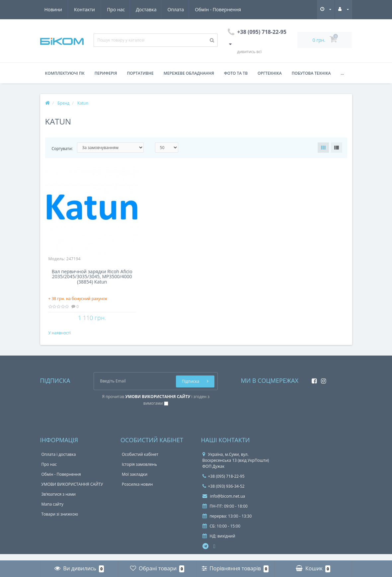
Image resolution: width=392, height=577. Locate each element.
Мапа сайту (52, 511)
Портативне (140, 73)
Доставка (85, 9)
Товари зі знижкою (60, 521)
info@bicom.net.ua (224, 503)
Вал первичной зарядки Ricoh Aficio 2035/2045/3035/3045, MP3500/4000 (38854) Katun (92, 277)
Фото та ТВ (236, 73)
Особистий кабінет (140, 461)
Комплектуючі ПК (65, 73)
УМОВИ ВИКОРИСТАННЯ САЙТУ (72, 491)
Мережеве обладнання (189, 73)
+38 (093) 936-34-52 (224, 493)
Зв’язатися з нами (59, 501)
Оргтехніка (270, 73)
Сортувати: (62, 149)
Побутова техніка (311, 73)
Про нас (53, 9)
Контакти (234, 9)
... (343, 73)
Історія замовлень (139, 471)
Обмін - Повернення (158, 9)
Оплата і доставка (59, 461)
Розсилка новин (137, 491)
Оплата (115, 9)
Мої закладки (135, 481)
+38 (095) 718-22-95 (224, 483)
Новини (202, 9)
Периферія (106, 73)
